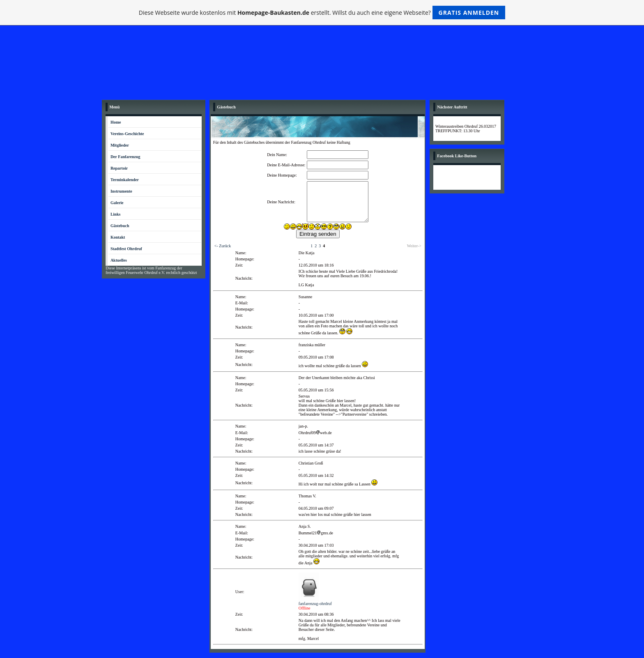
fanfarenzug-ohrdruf (315, 604)
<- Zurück (223, 246)
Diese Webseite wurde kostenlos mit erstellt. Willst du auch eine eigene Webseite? (322, 13)
